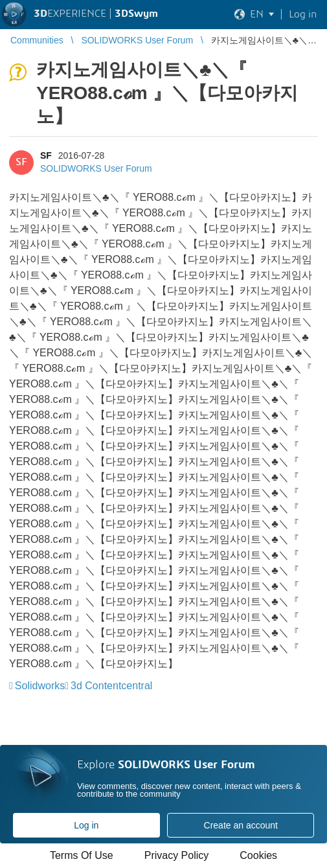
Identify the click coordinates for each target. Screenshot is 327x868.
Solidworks (40, 686)
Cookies (258, 855)
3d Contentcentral (111, 686)
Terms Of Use (82, 855)
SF (46, 155)
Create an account (241, 825)
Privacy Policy (177, 855)
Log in (86, 825)
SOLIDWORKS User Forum (96, 168)
